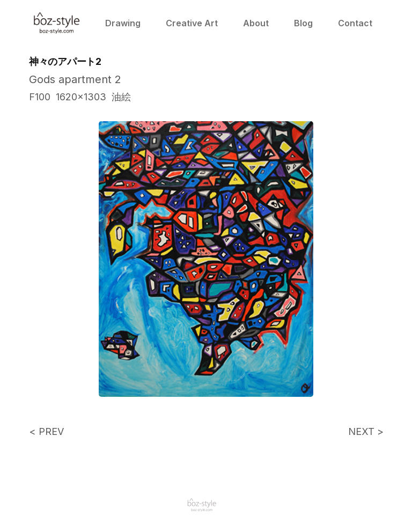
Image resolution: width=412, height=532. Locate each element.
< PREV (46, 431)
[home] (57, 23)
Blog (303, 23)
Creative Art (191, 23)
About (255, 23)
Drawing (122, 23)
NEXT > (365, 431)
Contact (355, 23)
